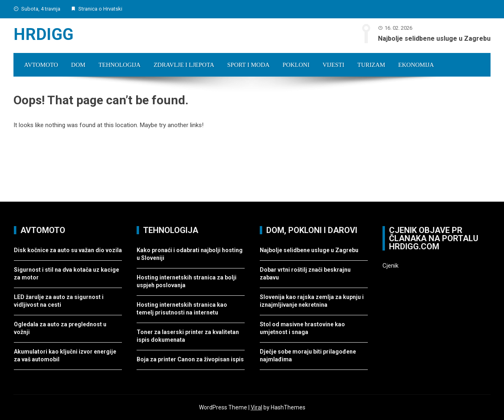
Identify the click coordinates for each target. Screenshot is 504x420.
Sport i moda (248, 65)
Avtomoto (41, 65)
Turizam (371, 65)
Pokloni (296, 65)
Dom (78, 65)
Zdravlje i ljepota (184, 65)
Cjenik (390, 266)
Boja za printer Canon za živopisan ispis (190, 359)
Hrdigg (43, 34)
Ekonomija (416, 65)
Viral (256, 407)
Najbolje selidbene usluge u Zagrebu (434, 38)
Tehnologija (119, 65)
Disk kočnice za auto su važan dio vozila (68, 250)
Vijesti (333, 65)
